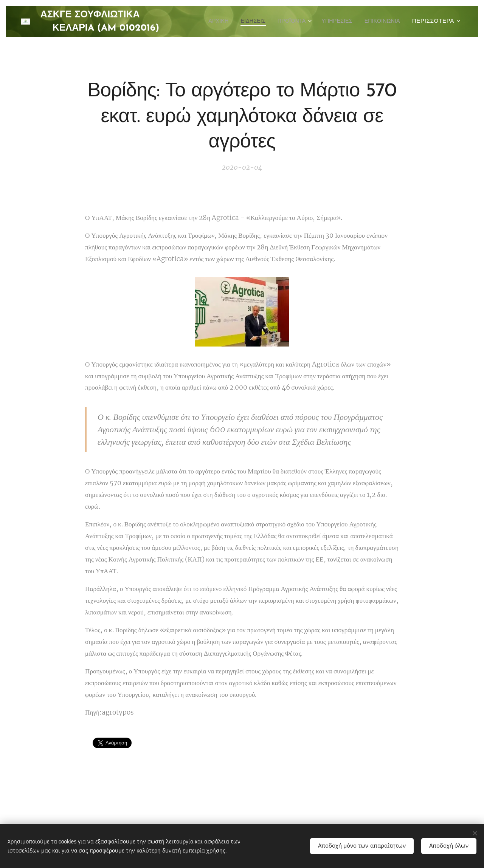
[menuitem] (257, 22)
